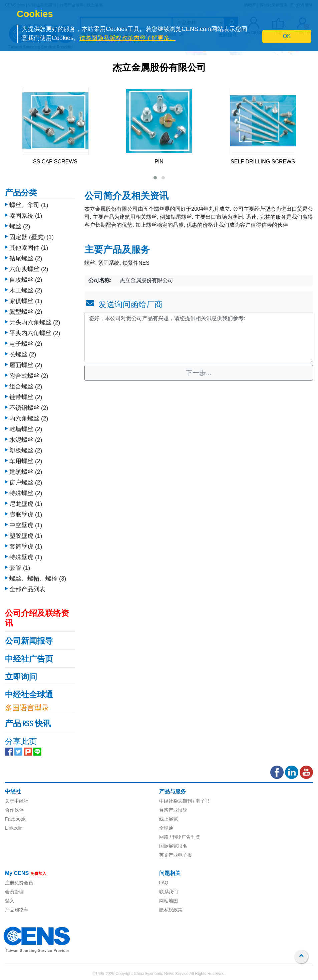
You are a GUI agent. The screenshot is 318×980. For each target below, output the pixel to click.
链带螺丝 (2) (26, 397)
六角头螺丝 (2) (29, 269)
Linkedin (14, 828)
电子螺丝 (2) (26, 344)
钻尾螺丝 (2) (26, 258)
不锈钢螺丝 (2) (29, 408)
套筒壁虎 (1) (26, 547)
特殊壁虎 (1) (26, 557)
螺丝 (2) (20, 226)
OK (287, 36)
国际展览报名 (173, 846)
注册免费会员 (19, 883)
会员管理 (14, 892)
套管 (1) (20, 568)
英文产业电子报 (176, 855)
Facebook (15, 819)
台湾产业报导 (173, 810)
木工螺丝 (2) (26, 290)
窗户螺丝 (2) (26, 482)
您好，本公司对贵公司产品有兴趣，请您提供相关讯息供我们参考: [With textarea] (199, 337)
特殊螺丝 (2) (26, 493)
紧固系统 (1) (26, 216)
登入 (10, 901)
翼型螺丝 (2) (26, 312)
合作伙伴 (14, 810)
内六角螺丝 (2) (29, 418)
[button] (155, 178)
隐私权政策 (171, 910)
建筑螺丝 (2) (26, 472)
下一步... (199, 373)
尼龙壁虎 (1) (26, 504)
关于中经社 (17, 801)
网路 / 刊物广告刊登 (180, 837)
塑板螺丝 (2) (26, 450)
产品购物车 (17, 910)
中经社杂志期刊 (176, 801)
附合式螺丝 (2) (29, 376)
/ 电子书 (201, 801)
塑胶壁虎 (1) (26, 536)
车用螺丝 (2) (26, 461)
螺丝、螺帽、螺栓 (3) (38, 579)
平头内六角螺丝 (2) (35, 333)
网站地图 (169, 901)
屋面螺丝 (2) (26, 365)
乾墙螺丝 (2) (26, 429)
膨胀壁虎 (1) (26, 515)
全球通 (166, 828)
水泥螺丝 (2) (26, 440)
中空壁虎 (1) (26, 525)
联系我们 (169, 892)
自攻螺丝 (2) (26, 280)
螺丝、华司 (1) (29, 205)
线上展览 (169, 819)
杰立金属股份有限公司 (159, 68)
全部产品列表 (27, 589)
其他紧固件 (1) (29, 248)
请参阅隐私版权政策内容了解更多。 (127, 38)
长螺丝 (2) (23, 354)
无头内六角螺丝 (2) (35, 322)
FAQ (164, 883)
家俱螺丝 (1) (26, 301)
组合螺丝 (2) (26, 386)
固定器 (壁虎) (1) (32, 237)
